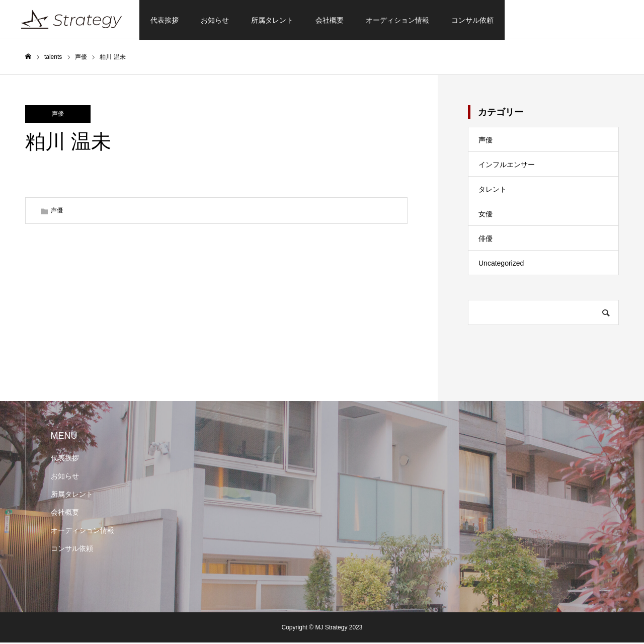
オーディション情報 (397, 20)
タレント (493, 191)
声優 (58, 115)
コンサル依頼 (472, 20)
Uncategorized (501, 265)
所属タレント (272, 20)
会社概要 (330, 20)
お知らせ (215, 20)
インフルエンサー (507, 166)
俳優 (486, 240)
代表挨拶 (165, 20)
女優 (486, 215)
